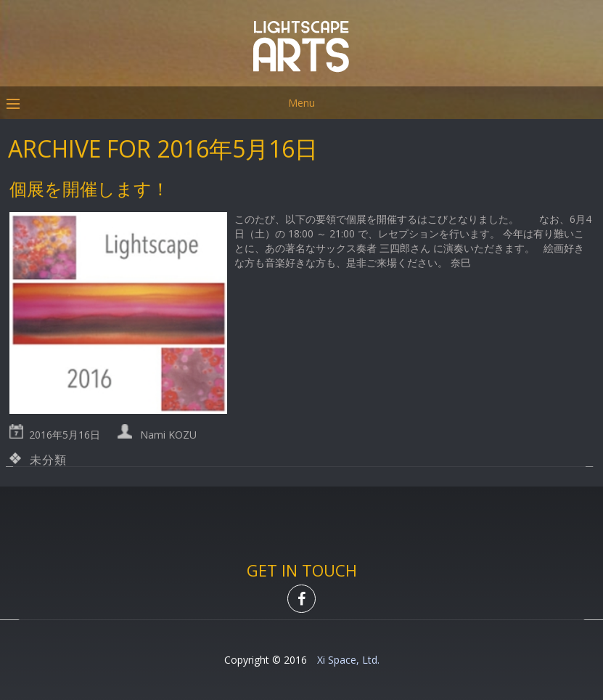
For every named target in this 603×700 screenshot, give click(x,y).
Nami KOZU (168, 435)
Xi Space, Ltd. (348, 660)
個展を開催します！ (89, 188)
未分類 (48, 460)
